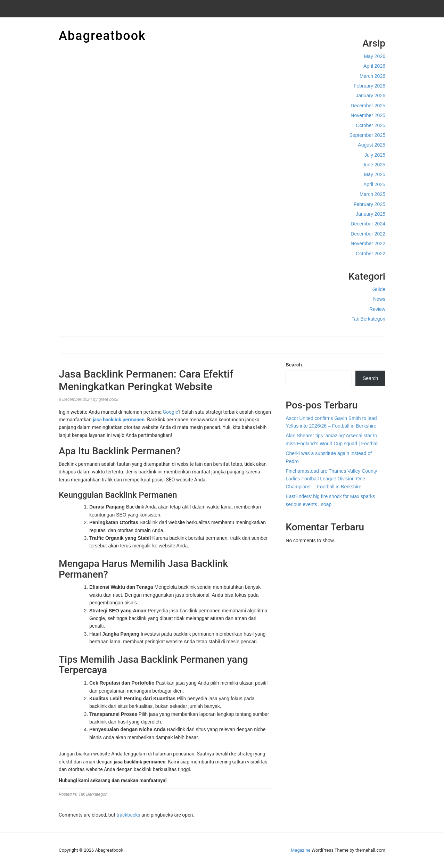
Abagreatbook (102, 36)
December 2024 (368, 224)
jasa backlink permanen (119, 420)
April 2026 (374, 66)
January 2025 (371, 214)
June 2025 (374, 165)
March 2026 (372, 76)
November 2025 (368, 115)
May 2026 (375, 56)
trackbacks (128, 815)
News (379, 299)
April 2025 (374, 184)
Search (294, 365)
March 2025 (372, 194)
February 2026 (369, 86)
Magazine (301, 850)
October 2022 (371, 254)
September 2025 (367, 135)
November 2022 (368, 243)
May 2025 (375, 174)
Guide (379, 289)
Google (171, 412)
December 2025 (368, 106)
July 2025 (375, 155)
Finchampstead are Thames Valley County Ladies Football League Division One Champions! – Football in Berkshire (331, 479)
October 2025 (371, 125)
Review (377, 309)
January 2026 (371, 96)
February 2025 (369, 204)
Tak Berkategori (368, 319)
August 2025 (372, 145)
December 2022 (368, 234)
